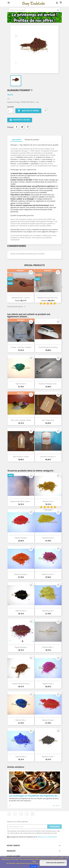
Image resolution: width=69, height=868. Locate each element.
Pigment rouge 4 (21, 647)
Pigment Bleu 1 (21, 720)
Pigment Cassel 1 (48, 756)
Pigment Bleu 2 (21, 756)
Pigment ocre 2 (48, 501)
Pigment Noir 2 (21, 611)
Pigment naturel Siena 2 (21, 684)
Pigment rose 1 (48, 684)
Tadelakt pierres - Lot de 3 (21, 298)
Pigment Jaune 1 (48, 611)
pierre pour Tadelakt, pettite (21, 420)
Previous (7, 287)
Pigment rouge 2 (48, 720)
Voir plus (12, 806)
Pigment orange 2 (21, 574)
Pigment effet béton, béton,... (21, 501)
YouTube (15, 814)
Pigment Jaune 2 (48, 538)
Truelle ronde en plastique (48, 347)
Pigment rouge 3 (21, 538)
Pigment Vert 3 (21, 384)
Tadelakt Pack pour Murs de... (48, 298)
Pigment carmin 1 (48, 574)
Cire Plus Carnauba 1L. (48, 457)
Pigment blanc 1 (48, 647)
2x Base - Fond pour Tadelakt (21, 347)
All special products (17, 307)
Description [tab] (17, 140)
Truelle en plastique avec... (48, 384)
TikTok (33, 814)
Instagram (27, 814)
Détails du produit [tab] (32, 140)
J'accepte (33, 866)
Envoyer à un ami (20, 120)
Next (62, 287)
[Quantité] (10, 111)
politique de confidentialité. (47, 837)
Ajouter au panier (28, 111)
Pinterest (28, 127)
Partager (17, 127)
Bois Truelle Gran (48, 420)
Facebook (9, 814)
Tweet (22, 127)
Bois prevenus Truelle (21, 457)
